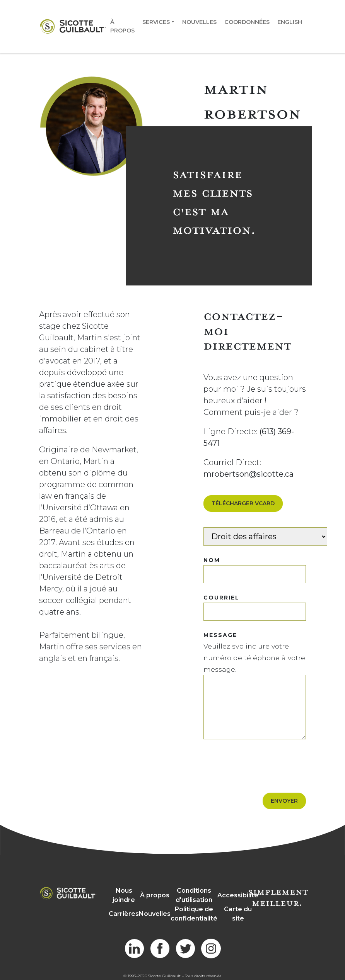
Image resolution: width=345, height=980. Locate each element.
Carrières (124, 914)
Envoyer (284, 801)
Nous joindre (124, 895)
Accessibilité (238, 895)
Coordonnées (247, 22)
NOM (212, 560)
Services (156, 22)
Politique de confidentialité (194, 914)
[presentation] (262, 762)
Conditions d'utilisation (194, 895)
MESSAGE (220, 635)
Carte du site (238, 914)
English (290, 22)
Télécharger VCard (243, 503)
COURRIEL (221, 598)
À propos (122, 26)
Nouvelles (199, 22)
